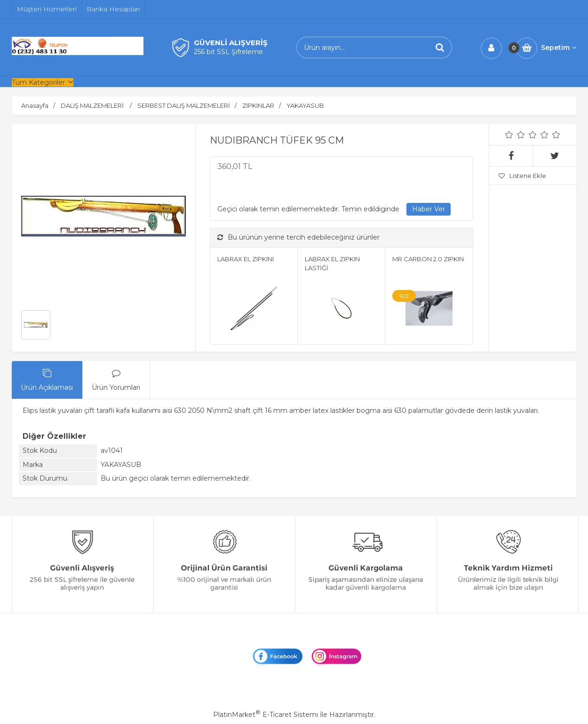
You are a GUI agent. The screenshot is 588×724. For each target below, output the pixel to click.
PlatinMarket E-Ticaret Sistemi (266, 715)
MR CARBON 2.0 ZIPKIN (428, 259)
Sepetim (559, 48)
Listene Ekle (522, 176)
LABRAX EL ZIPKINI (246, 259)
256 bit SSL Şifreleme (228, 52)
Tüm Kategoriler (38, 82)
